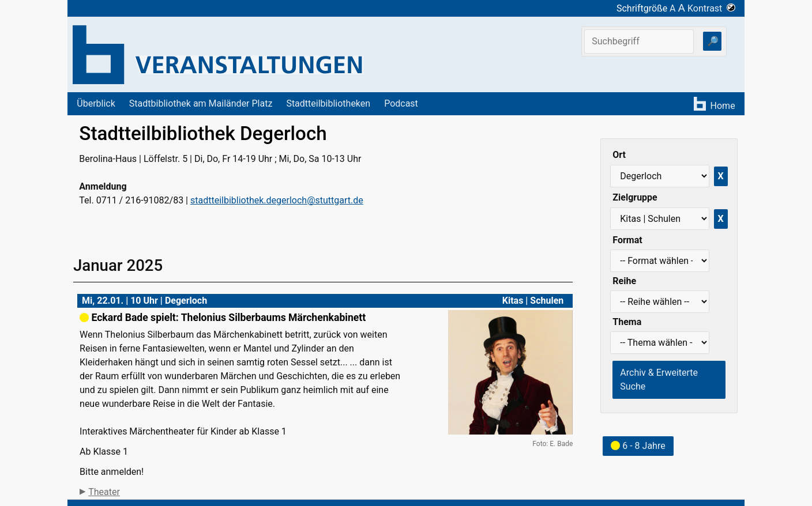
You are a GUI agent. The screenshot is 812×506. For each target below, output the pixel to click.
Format (627, 240)
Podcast (401, 103)
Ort (619, 155)
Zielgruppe (635, 197)
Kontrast (711, 8)
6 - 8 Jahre (638, 446)
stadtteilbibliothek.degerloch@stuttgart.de (277, 200)
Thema (627, 322)
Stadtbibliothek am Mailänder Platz (201, 103)
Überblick (96, 103)
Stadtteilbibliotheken (328, 103)
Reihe (624, 281)
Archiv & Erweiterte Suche (659, 379)
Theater (104, 492)
